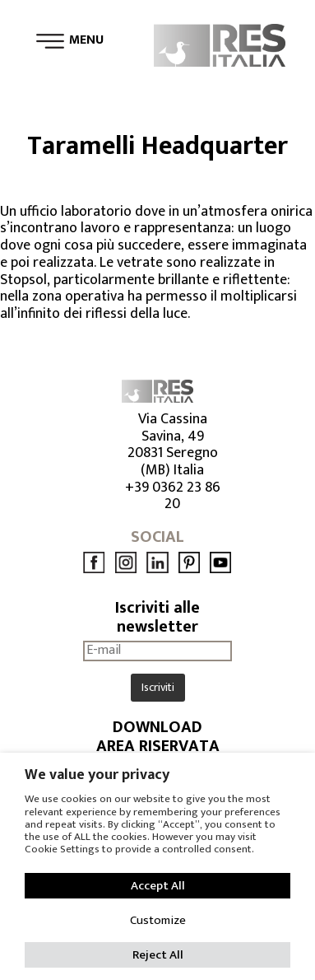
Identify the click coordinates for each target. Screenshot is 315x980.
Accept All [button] (158, 886)
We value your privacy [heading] (97, 775)
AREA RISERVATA (158, 747)
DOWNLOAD (157, 728)
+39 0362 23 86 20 (173, 496)
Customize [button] (158, 920)
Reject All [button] (158, 955)
